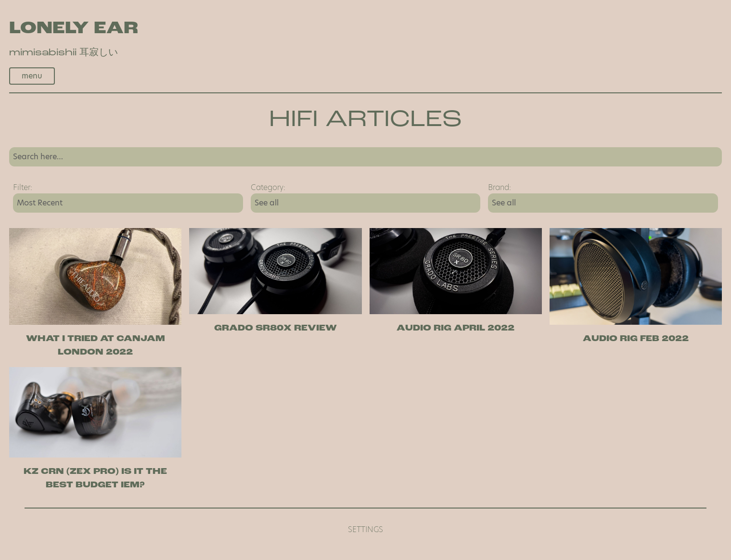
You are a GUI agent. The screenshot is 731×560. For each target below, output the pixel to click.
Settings (365, 529)
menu (32, 76)
